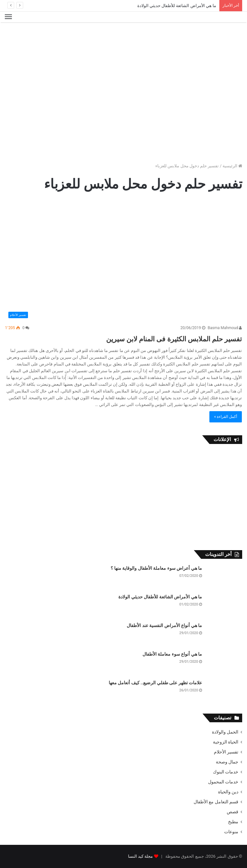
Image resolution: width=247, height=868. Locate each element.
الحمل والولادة (225, 732)
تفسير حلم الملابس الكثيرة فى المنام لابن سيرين (145, 338)
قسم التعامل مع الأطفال (216, 802)
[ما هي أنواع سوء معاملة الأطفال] (224, 663)
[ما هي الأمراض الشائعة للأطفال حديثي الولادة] (224, 606)
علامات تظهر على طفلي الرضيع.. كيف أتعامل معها (155, 683)
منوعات (231, 832)
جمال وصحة (227, 762)
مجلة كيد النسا (140, 856)
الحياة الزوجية (226, 742)
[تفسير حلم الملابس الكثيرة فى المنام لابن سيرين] (124, 260)
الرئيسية (232, 166)
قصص (233, 812)
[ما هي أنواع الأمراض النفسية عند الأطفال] (224, 635)
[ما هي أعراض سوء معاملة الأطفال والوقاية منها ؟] (224, 577)
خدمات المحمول (223, 782)
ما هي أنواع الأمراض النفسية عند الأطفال (164, 625)
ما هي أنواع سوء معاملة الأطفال (172, 654)
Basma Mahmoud (225, 328)
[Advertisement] (123, 43)
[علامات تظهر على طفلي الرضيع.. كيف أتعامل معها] (224, 692)
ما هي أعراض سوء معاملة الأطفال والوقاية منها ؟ (156, 568)
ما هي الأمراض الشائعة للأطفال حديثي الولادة (177, 6)
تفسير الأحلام (226, 752)
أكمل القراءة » (226, 417)
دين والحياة (228, 792)
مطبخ (233, 822)
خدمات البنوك (226, 772)
